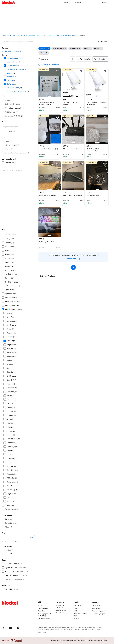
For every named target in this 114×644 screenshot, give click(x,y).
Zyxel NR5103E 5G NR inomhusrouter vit (47, 103)
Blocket (5, 35)
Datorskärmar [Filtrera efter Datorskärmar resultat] (13, 62)
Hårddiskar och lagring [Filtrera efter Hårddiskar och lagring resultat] (17, 69)
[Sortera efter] (100, 59)
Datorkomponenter (53, 35)
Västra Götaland (69, 35)
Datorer (40, 35)
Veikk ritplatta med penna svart (73, 195)
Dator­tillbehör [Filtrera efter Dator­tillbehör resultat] (14, 66)
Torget (12, 35)
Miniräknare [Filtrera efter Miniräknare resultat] (13, 77)
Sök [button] (32, 538)
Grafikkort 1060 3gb (94, 195)
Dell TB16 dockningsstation (48, 195)
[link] (12, 51)
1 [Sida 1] (73, 267)
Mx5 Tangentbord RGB (47, 242)
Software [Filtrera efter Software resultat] (12, 84)
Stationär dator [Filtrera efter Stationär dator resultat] (14, 88)
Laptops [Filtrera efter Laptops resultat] (11, 73)
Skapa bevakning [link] (73, 259)
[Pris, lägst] (8, 538)
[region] (50, 83)
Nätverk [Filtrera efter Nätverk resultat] (11, 80)
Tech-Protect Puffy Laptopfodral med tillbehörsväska (93, 151)
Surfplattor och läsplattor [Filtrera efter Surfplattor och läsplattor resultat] (18, 91)
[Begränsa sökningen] (18, 127)
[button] (103, 42)
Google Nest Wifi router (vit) (49, 149)
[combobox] (48, 42)
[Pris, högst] (21, 538)
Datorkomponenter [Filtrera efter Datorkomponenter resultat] (15, 58)
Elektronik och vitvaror (26, 35)
